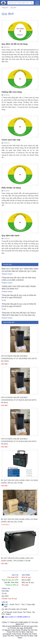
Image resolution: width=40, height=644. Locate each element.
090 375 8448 (10, 609)
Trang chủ (5, 8)
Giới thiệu (5, 591)
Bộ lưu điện (26, 580)
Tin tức (4, 593)
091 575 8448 (22, 609)
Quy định (13, 8)
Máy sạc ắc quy (28, 582)
